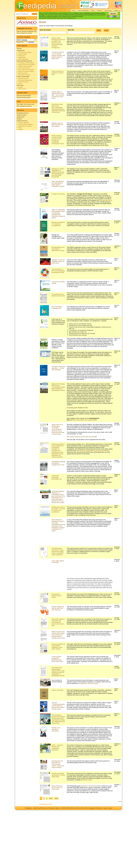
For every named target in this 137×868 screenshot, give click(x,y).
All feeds (19, 49)
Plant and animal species (24, 98)
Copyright (92, 808)
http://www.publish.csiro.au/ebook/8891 (85, 420)
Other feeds (20, 85)
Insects (20, 84)
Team (93, 11)
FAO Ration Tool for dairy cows (25, 104)
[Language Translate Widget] (26, 40)
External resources (22, 121)
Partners (99, 11)
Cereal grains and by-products (26, 63)
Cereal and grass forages (25, 52)
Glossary (19, 119)
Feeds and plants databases (26, 124)
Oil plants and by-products (25, 66)
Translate (29, 42)
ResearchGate (87, 780)
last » (56, 798)
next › (51, 798)
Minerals (21, 87)
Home (74, 11)
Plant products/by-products (24, 61)
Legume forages (23, 54)
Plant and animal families (24, 96)
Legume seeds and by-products (27, 65)
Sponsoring (108, 11)
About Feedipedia (83, 11)
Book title (71, 30)
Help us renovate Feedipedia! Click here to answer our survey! (27, 32)
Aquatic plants (22, 57)
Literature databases (24, 123)
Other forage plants (23, 59)
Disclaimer (99, 808)
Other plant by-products (24, 75)
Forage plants (21, 51)
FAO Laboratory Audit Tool (24, 106)
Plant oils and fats (23, 73)
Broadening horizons (23, 113)
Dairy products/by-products (25, 80)
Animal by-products (23, 78)
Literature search (21, 115)
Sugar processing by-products (26, 71)
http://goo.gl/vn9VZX (106, 200)
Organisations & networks (25, 126)
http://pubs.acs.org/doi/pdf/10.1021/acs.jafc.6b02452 (93, 451)
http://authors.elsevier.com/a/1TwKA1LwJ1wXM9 (82, 437)
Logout (110, 808)
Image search (21, 117)
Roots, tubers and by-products (26, 70)
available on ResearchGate (90, 786)
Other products (22, 89)
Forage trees (22, 56)
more (120, 801)
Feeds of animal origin (23, 77)
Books (20, 128)
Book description (45, 30)
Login (105, 808)
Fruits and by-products (24, 68)
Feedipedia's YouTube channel (89, 683)
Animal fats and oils (23, 82)
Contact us (117, 11)
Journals (21, 129)
